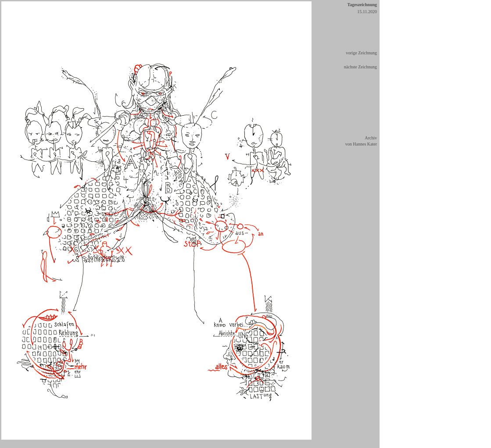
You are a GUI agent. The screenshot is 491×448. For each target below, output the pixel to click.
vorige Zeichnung (361, 53)
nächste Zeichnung (360, 67)
